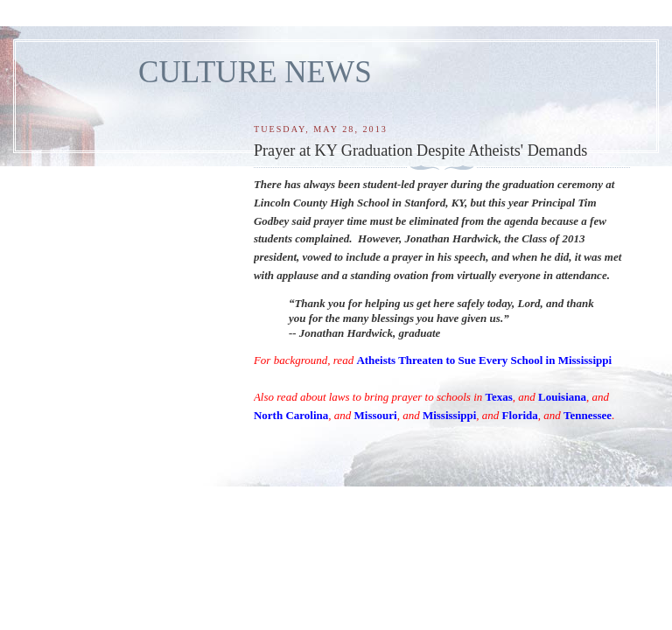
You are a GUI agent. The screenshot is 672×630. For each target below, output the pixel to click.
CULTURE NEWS (255, 72)
